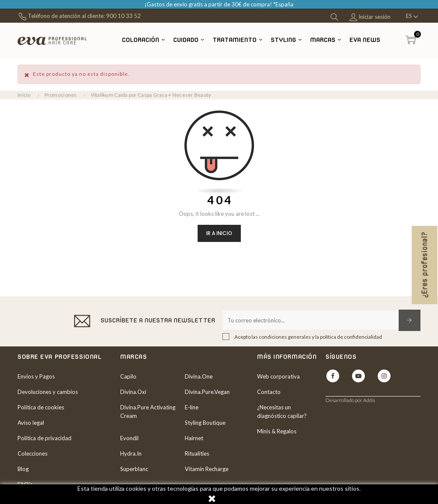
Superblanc (134, 469)
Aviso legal (31, 423)
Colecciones (33, 453)
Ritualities (197, 453)
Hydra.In (131, 453)
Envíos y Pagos (36, 376)
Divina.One (199, 376)
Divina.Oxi (133, 392)
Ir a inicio (219, 233)
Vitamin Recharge (207, 469)
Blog (23, 469)
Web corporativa (278, 376)
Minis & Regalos (277, 431)
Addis (369, 400)
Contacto (269, 392)
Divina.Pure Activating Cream (148, 412)
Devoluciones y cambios (48, 392)
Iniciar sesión (370, 17)
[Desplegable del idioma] (412, 17)
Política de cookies (41, 407)
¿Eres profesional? (425, 265)
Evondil (129, 438)
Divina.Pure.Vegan (207, 392)
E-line (192, 407)
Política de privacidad (44, 438)
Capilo (128, 376)
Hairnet (194, 438)
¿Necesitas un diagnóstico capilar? (282, 412)
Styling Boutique (205, 423)
